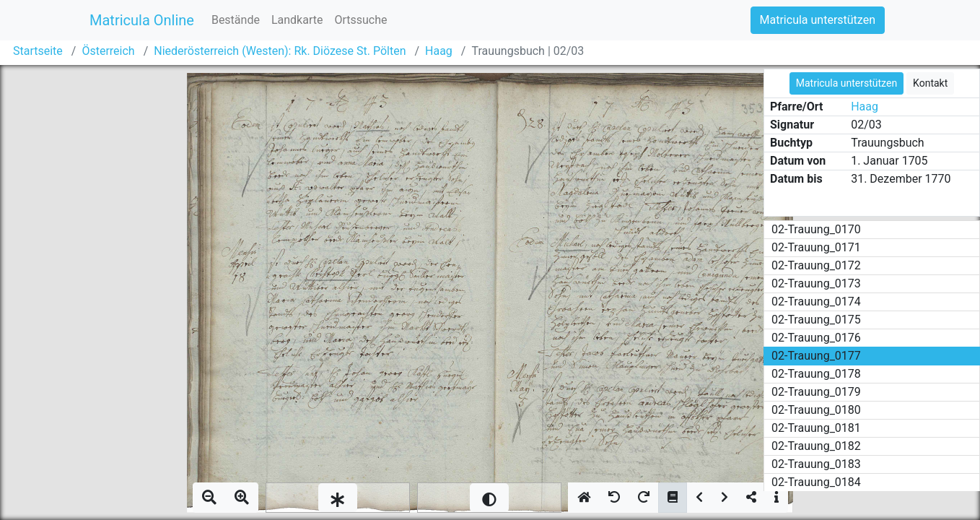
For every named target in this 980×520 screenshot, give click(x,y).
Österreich (108, 51)
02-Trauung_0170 (816, 229)
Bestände (236, 20)
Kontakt (930, 83)
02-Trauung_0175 (816, 320)
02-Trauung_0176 (816, 338)
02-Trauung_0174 (816, 302)
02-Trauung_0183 (816, 464)
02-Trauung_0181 (816, 428)
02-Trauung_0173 (816, 283)
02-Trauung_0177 (816, 356)
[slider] (338, 498)
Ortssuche (360, 20)
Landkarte (297, 20)
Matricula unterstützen (818, 20)
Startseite (38, 51)
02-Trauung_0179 (816, 392)
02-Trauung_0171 (816, 247)
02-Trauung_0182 (816, 446)
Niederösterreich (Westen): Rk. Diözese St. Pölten (280, 51)
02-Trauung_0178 (816, 374)
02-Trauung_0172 (816, 265)
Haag (439, 51)
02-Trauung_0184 (816, 482)
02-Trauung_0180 (816, 410)
